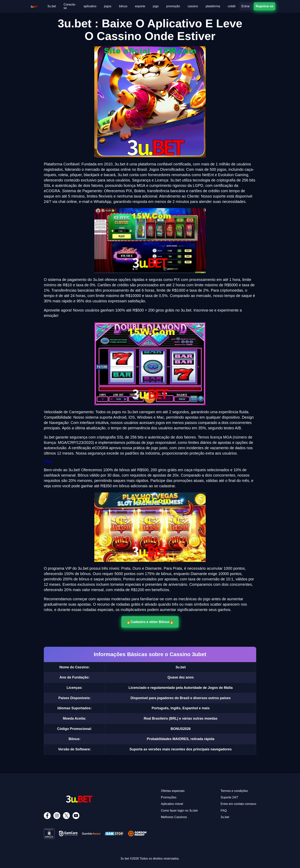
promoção (173, 6)
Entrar (246, 6)
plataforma (213, 6)
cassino (193, 6)
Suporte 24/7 (229, 797)
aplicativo (90, 6)
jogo (156, 6)
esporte (140, 6)
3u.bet (52, 6)
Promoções (169, 797)
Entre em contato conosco (238, 804)
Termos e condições (234, 791)
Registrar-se (264, 6)
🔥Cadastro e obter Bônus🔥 (150, 622)
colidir (232, 6)
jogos (108, 6)
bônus (123, 6)
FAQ (224, 811)
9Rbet (48, 461)
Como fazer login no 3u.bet (179, 811)
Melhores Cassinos (174, 817)
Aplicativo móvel (172, 804)
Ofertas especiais (173, 791)
